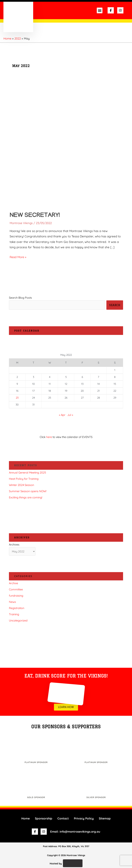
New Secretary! (36, 216)
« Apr (62, 415)
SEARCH (115, 305)
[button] (100, 10)
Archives (14, 544)
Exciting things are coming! (26, 497)
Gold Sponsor (36, 797)
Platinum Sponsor (36, 762)
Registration (17, 608)
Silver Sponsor (96, 797)
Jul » (70, 415)
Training (14, 614)
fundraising (16, 596)
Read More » (18, 257)
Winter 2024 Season (21, 485)
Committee (16, 589)
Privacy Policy (84, 818)
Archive (13, 583)
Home (26, 818)
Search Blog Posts (20, 298)
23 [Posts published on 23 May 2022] (17, 398)
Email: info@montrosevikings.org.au (75, 831)
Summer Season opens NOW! (28, 491)
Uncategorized (18, 620)
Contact (63, 818)
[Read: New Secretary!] (66, 144)
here (49, 437)
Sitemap (105, 818)
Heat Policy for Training (24, 479)
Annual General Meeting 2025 (27, 472)
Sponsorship (44, 818)
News (12, 602)
